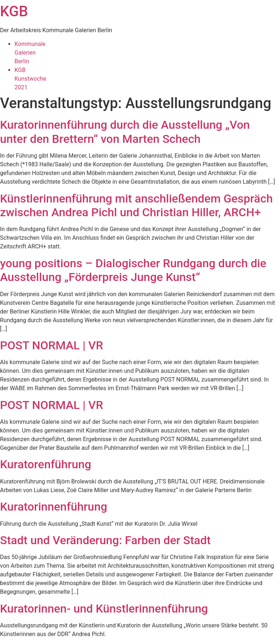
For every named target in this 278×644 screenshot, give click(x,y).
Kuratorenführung (46, 464)
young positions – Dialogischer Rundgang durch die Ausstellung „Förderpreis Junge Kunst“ (133, 270)
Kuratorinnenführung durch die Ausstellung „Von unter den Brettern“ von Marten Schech (125, 132)
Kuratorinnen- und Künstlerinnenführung (104, 609)
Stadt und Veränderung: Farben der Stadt (105, 540)
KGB (14, 11)
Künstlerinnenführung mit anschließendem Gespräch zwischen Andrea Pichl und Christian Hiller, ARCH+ (136, 205)
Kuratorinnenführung (54, 507)
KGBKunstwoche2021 (30, 79)
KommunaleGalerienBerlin (30, 53)
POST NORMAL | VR (52, 345)
